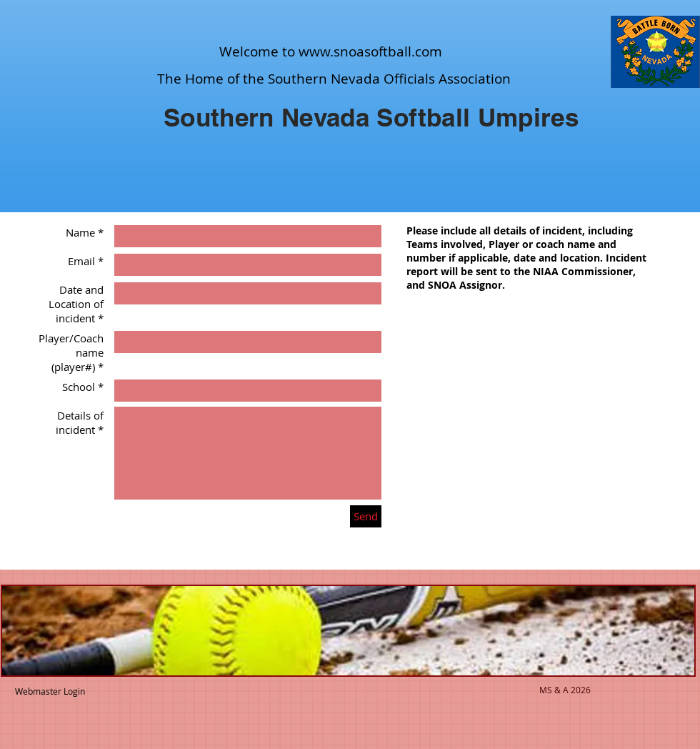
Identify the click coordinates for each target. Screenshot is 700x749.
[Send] (366, 516)
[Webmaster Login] (50, 691)
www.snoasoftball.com (370, 51)
